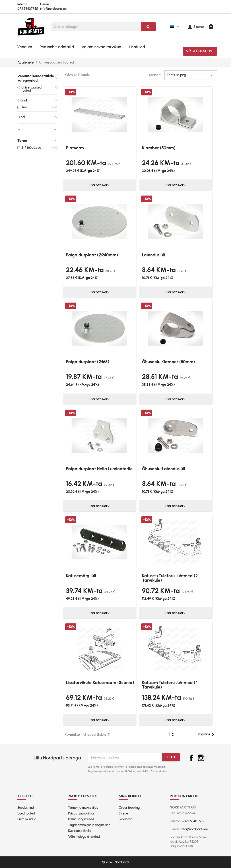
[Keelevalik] (175, 27)
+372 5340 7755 (194, 821)
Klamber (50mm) (159, 148)
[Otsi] (96, 27)
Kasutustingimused (81, 819)
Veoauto (25, 47)
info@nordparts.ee (53, 9)
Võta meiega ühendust (84, 837)
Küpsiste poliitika (80, 831)
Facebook (191, 758)
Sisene (123, 813)
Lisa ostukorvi (99, 185)
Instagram (201, 758)
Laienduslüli (154, 255)
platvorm (75, 148)
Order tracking (129, 808)
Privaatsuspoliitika (81, 813)
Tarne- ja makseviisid (83, 808)
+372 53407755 (27, 9)
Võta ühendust (200, 51)
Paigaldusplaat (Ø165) (88, 362)
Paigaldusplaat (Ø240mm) (92, 255)
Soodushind (26, 808)
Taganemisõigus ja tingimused (89, 825)
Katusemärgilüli (81, 576)
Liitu (171, 757)
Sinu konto (130, 796)
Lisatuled (137, 47)
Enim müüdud (27, 819)
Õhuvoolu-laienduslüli (164, 469)
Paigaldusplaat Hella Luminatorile (99, 469)
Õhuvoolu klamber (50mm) (168, 362)
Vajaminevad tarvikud (101, 47)
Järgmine (206, 734)
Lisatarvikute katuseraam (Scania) (100, 683)
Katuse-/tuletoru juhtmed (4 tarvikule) (170, 685)
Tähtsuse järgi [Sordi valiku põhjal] (191, 75)
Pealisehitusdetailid (57, 47)
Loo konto (126, 819)
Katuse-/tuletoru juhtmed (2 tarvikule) (170, 578)
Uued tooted (26, 813)
